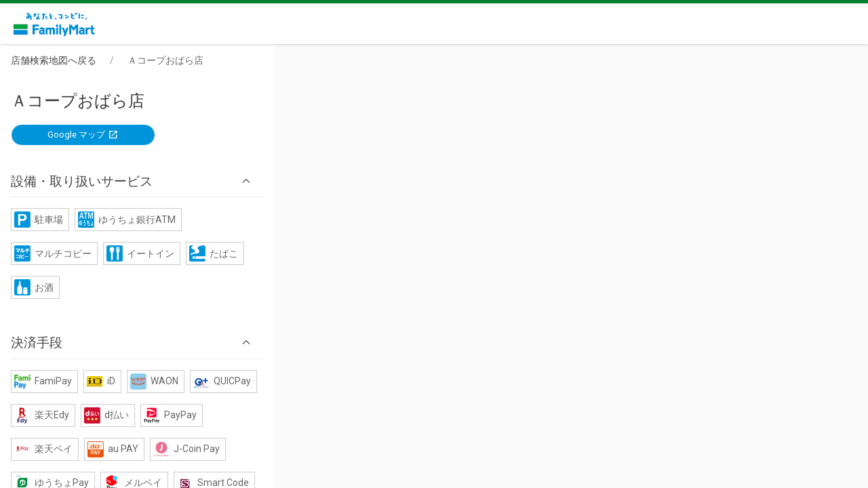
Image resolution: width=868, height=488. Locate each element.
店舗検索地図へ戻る (130, 60)
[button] (434, 149)
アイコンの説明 (437, 381)
